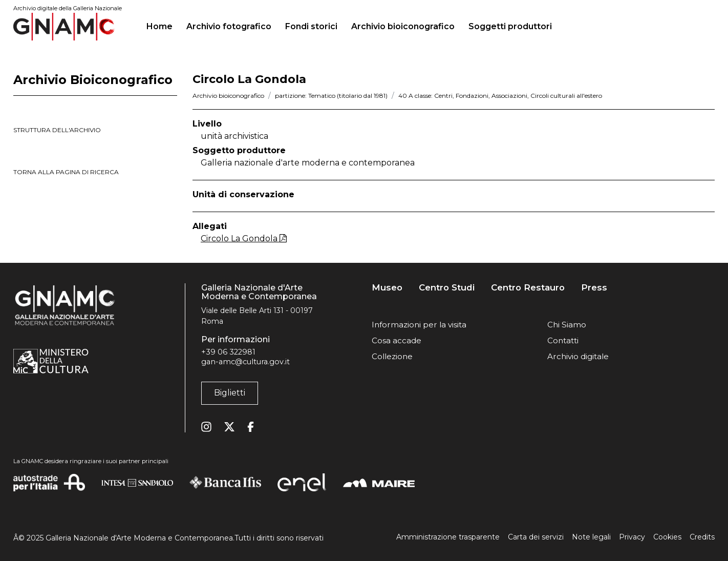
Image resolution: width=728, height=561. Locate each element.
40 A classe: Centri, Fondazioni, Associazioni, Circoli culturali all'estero (500, 96)
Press (594, 288)
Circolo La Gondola (244, 238)
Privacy (632, 537)
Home (164, 25)
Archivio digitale (578, 356)
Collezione (392, 356)
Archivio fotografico (229, 26)
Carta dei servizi (536, 537)
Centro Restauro (528, 288)
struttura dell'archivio (57, 130)
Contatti (563, 340)
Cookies (667, 537)
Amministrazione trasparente (448, 537)
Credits (702, 537)
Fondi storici (311, 26)
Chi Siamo (567, 325)
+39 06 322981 (228, 352)
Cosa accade (397, 340)
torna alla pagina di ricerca (66, 172)
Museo (387, 288)
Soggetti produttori (510, 26)
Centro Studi (447, 288)
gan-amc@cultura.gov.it (245, 362)
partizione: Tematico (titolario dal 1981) (331, 96)
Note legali (591, 537)
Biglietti (230, 393)
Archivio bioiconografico (403, 26)
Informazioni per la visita (419, 325)
